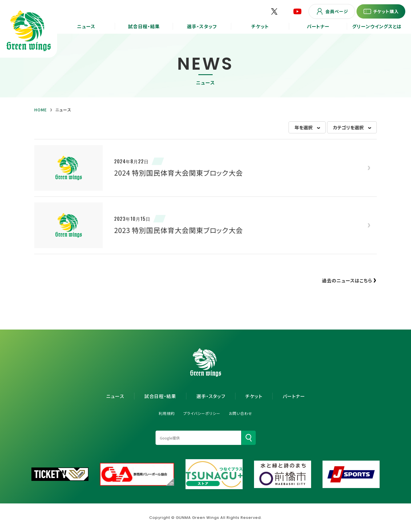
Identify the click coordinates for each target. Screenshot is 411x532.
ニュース (115, 396)
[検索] (249, 438)
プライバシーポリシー (202, 413)
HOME (41, 110)
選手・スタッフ (211, 396)
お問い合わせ (241, 413)
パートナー (294, 396)
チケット (254, 396)
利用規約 (167, 413)
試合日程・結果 (160, 396)
